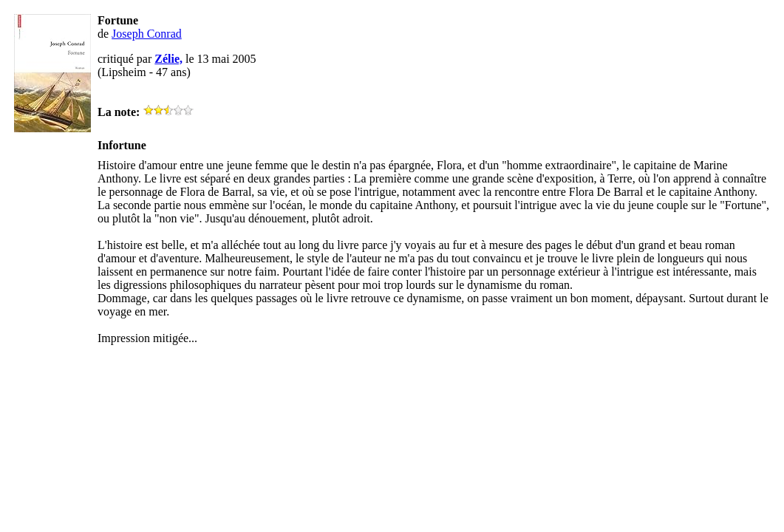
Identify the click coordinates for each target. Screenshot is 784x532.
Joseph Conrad (147, 34)
